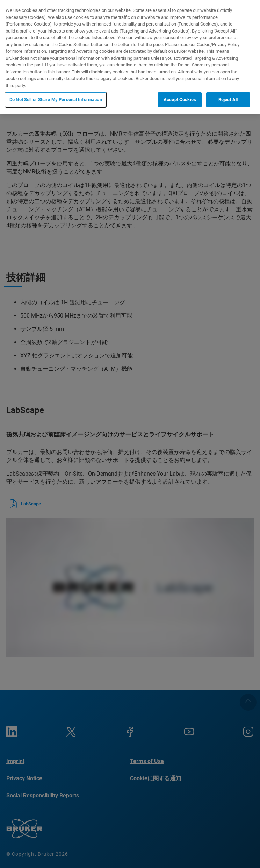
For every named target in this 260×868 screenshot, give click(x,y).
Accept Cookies (180, 99)
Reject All (228, 99)
